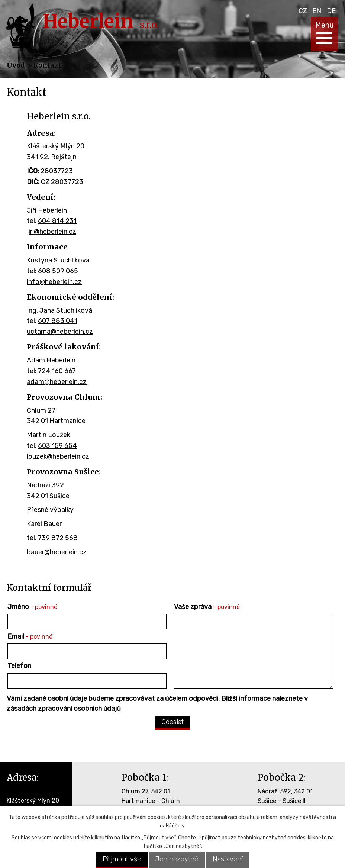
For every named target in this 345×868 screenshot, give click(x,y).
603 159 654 (57, 446)
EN (317, 11)
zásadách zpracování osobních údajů (64, 709)
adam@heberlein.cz (57, 382)
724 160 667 (57, 371)
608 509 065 (58, 271)
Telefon (19, 666)
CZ (303, 11)
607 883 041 (58, 321)
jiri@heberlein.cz (51, 232)
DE (331, 11)
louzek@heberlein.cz (58, 456)
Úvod (16, 65)
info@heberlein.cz (54, 282)
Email (30, 636)
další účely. (173, 826)
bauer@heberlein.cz (57, 552)
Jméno (32, 607)
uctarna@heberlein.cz (60, 332)
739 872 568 (58, 538)
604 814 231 (57, 221)
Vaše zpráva (207, 607)
